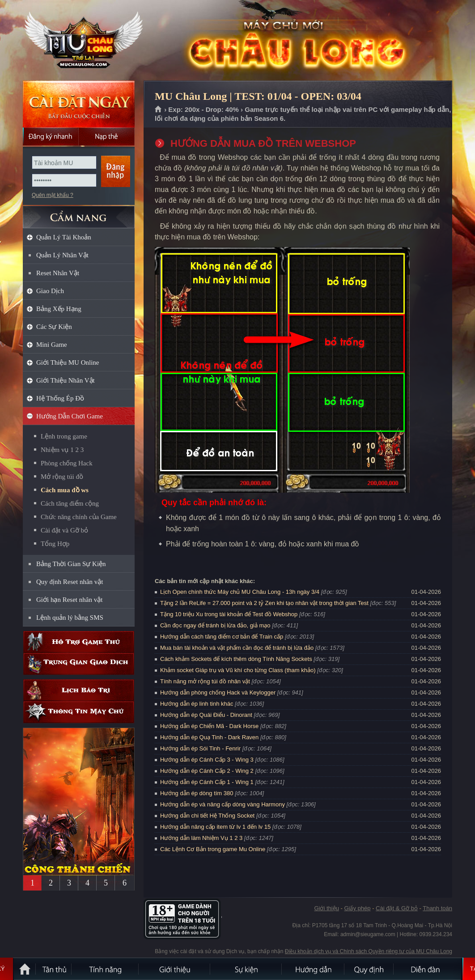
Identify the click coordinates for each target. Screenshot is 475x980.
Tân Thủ (54, 969)
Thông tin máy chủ (79, 712)
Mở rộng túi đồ (62, 477)
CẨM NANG (79, 213)
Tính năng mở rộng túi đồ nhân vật (205, 681)
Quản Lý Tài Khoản (64, 237)
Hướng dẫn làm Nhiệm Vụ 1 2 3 (201, 838)
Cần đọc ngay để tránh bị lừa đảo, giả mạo (215, 625)
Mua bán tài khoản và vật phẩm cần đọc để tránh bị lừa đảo (237, 648)
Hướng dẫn (314, 969)
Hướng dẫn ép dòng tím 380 (197, 793)
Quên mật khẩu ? (53, 195)
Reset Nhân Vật (58, 273)
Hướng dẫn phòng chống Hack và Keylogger (219, 692)
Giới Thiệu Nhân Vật (66, 380)
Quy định (369, 969)
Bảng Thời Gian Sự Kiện (71, 564)
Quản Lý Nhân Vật (62, 255)
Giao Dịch (50, 291)
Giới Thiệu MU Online (68, 362)
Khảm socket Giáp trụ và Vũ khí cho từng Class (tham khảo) (238, 670)
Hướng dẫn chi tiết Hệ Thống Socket (207, 816)
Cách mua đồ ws (65, 490)
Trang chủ (159, 110)
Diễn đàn (428, 969)
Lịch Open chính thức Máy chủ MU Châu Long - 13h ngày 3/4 (240, 592)
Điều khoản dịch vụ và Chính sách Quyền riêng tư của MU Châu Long (369, 951)
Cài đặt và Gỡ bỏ (64, 530)
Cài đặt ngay (79, 104)
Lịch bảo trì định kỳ (79, 690)
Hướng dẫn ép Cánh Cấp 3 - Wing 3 (207, 760)
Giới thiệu (326, 908)
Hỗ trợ (79, 642)
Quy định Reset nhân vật (70, 582)
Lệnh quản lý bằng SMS (70, 618)
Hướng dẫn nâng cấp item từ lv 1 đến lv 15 (215, 827)
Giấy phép (357, 908)
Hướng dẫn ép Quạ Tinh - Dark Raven (209, 737)
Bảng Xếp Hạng (59, 309)
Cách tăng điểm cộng (70, 503)
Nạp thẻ (107, 136)
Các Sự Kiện (54, 327)
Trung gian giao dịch (79, 664)
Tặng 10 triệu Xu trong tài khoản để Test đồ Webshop (229, 614)
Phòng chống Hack (67, 463)
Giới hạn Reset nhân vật (69, 600)
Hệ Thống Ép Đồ (60, 398)
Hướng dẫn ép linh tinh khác (197, 704)
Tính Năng (106, 969)
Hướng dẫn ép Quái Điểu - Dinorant (206, 715)
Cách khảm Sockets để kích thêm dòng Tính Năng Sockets (237, 659)
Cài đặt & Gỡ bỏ (397, 908)
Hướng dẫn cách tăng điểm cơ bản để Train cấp (222, 637)
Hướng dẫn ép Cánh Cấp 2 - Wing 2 (207, 771)
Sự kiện (246, 969)
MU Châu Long (78, 41)
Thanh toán (437, 908)
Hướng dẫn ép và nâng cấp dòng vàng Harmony (223, 804)
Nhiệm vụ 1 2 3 (62, 450)
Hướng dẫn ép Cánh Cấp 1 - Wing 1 (207, 782)
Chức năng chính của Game (79, 517)
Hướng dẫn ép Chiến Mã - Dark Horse (209, 726)
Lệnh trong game (64, 436)
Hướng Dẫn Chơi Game (70, 416)
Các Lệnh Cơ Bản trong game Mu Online (213, 849)
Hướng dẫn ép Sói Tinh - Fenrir (200, 748)
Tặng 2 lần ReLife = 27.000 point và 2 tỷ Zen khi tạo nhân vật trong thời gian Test (264, 603)
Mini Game (52, 345)
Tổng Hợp (55, 544)
